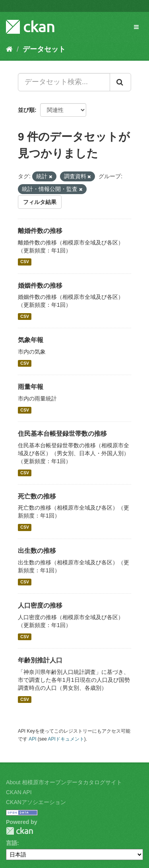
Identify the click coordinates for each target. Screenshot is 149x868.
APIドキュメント (66, 739)
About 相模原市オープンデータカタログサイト (64, 782)
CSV (25, 262)
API (32, 739)
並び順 (26, 110)
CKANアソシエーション (36, 802)
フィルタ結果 (40, 202)
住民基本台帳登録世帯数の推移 (62, 434)
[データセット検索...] (64, 82)
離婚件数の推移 (40, 231)
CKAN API (19, 792)
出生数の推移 (37, 551)
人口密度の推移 (40, 605)
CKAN (19, 831)
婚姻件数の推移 (40, 286)
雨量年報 (31, 387)
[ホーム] (9, 49)
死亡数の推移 (37, 496)
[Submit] (120, 82)
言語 (12, 843)
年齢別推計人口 (40, 660)
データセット (44, 49)
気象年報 (31, 340)
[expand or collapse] (136, 27)
